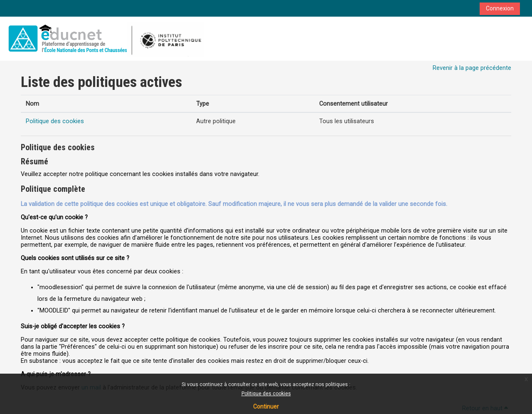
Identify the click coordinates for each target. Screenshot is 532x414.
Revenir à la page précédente (472, 68)
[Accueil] (105, 38)
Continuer (266, 407)
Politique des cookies (266, 394)
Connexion (500, 8)
